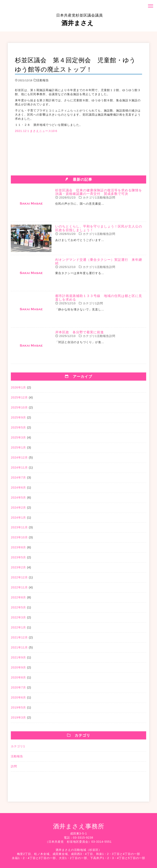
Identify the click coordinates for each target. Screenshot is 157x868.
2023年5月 (18, 559)
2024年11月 (19, 469)
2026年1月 (18, 389)
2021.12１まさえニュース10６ (36, 131)
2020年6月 (18, 699)
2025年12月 (19, 399)
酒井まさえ (80, 20)
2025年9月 (18, 419)
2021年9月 (18, 659)
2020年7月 (18, 689)
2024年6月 (18, 489)
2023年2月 (18, 569)
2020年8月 (18, 679)
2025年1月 (18, 449)
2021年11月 (19, 649)
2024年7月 (18, 479)
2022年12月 (19, 579)
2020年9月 (18, 669)
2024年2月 (18, 509)
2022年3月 (18, 619)
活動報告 (17, 758)
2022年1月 (18, 629)
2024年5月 (18, 499)
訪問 (14, 768)
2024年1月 (18, 519)
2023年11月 (19, 529)
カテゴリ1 (18, 748)
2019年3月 (18, 719)
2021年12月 (19, 639)
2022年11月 (19, 589)
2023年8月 (18, 549)
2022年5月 (18, 609)
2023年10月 (19, 539)
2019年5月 (18, 709)
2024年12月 (19, 459)
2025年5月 (18, 429)
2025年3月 (18, 439)
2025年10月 (19, 409)
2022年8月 (18, 599)
